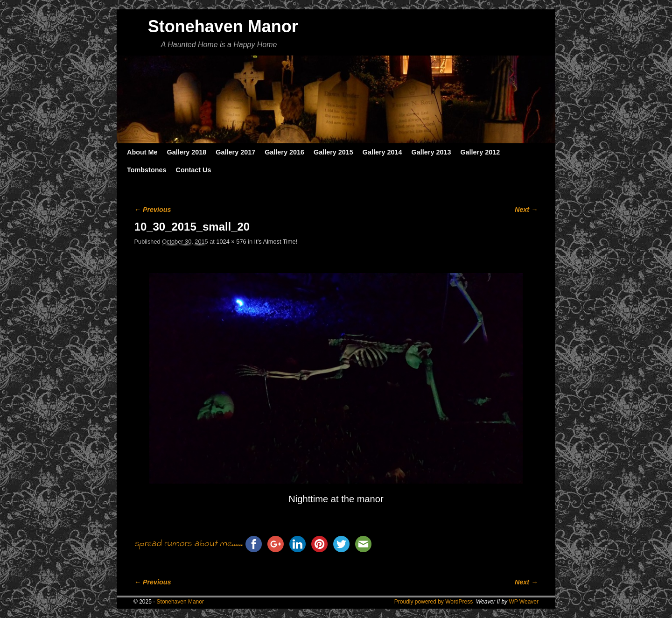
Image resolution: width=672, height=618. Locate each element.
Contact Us (193, 170)
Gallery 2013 (431, 152)
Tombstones (147, 170)
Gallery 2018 (187, 152)
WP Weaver (524, 602)
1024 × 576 (231, 242)
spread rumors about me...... (189, 544)
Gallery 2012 (480, 152)
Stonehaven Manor (223, 26)
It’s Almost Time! (276, 242)
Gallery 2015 (333, 152)
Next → (526, 210)
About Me (142, 152)
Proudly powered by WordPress (434, 602)
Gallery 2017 (235, 152)
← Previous (153, 210)
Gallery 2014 (382, 152)
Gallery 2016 (284, 152)
